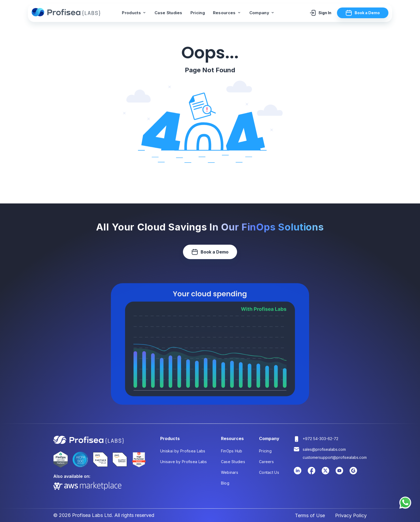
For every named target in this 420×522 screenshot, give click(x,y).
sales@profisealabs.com (324, 449)
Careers (266, 462)
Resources (227, 13)
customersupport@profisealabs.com (335, 457)
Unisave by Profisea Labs (184, 462)
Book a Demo (363, 13)
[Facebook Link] (312, 473)
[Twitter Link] (325, 473)
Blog (225, 483)
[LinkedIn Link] (298, 473)
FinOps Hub (232, 451)
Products (134, 13)
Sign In (320, 13)
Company (262, 13)
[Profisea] (67, 13)
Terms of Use (310, 515)
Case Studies (168, 13)
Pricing (198, 13)
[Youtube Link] (339, 473)
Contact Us (269, 472)
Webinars (230, 472)
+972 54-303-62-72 (320, 439)
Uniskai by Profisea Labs (183, 451)
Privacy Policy (351, 515)
